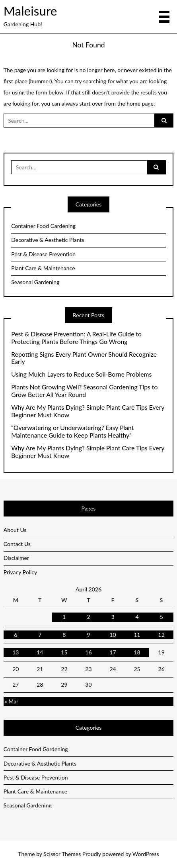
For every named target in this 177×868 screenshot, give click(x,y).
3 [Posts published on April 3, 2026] (113, 617)
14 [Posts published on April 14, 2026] (40, 652)
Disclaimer (16, 558)
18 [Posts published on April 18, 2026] (137, 652)
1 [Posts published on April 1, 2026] (64, 617)
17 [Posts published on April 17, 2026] (113, 652)
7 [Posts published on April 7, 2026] (40, 635)
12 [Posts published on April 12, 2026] (161, 635)
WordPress (146, 854)
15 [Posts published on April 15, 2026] (64, 652)
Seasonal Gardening (35, 282)
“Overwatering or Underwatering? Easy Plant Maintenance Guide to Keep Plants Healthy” (72, 431)
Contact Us (17, 544)
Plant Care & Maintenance (43, 268)
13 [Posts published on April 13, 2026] (16, 652)
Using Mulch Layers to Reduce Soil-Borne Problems (81, 374)
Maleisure (30, 11)
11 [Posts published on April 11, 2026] (137, 635)
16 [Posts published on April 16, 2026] (88, 652)
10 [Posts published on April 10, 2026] (113, 635)
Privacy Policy (20, 572)
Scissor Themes (62, 854)
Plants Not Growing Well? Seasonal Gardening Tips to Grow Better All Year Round (84, 391)
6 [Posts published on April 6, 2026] (16, 635)
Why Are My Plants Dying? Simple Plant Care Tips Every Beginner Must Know (88, 411)
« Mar (12, 701)
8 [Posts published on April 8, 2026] (64, 635)
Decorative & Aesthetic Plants (48, 240)
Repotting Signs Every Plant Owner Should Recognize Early (84, 358)
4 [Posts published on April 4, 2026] (137, 617)
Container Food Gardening (43, 226)
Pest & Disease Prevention (43, 254)
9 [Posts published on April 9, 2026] (88, 635)
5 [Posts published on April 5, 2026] (161, 617)
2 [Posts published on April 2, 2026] (88, 617)
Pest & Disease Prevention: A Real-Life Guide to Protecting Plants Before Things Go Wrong (76, 338)
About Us (15, 530)
